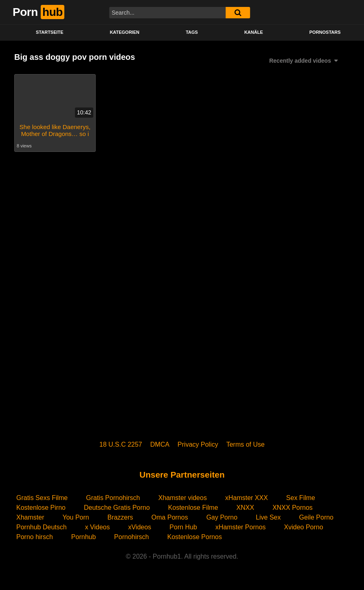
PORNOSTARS (325, 32)
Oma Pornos (170, 517)
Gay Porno (222, 517)
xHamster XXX (247, 498)
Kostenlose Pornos (195, 537)
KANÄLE (254, 32)
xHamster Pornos (241, 527)
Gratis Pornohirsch (113, 498)
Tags (192, 32)
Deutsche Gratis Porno (117, 508)
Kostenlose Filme (193, 508)
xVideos (140, 527)
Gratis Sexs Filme (42, 498)
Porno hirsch (35, 537)
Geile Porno (317, 517)
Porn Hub (183, 527)
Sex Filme (301, 498)
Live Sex (268, 517)
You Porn (76, 517)
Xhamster (30, 517)
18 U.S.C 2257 (121, 444)
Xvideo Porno (304, 527)
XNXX (246, 508)
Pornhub (84, 537)
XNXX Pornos (293, 508)
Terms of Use (246, 444)
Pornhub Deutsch (42, 527)
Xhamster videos (183, 498)
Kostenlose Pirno (41, 508)
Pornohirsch (131, 537)
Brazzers (120, 517)
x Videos (98, 527)
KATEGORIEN (125, 32)
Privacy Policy (198, 444)
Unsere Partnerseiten (182, 475)
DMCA (160, 444)
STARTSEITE (50, 32)
